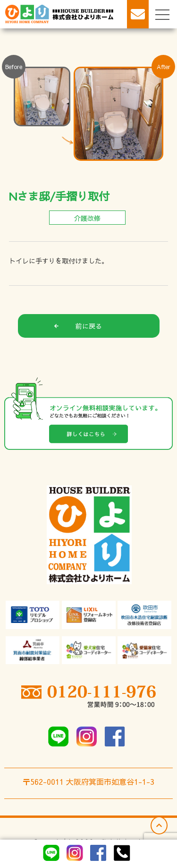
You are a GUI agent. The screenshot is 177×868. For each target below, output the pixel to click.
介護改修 (87, 218)
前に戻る (78, 326)
